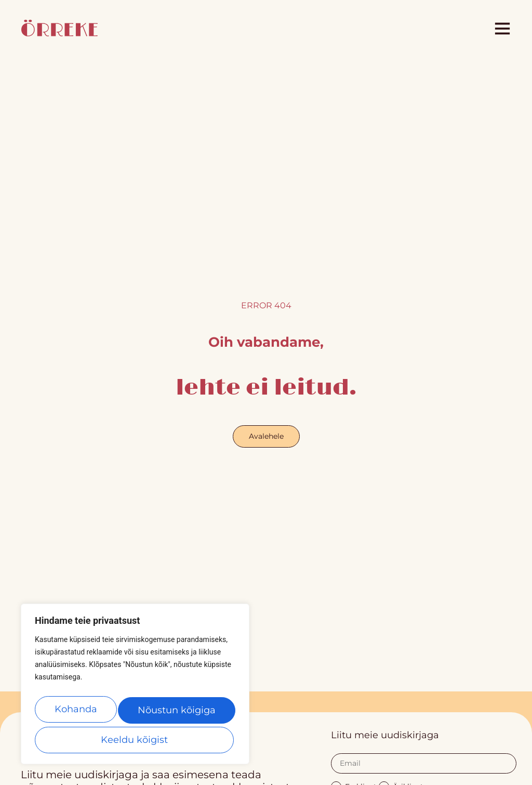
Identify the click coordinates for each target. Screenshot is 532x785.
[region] (135, 688)
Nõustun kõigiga (135, 740)
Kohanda (77, 713)
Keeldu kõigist (177, 713)
